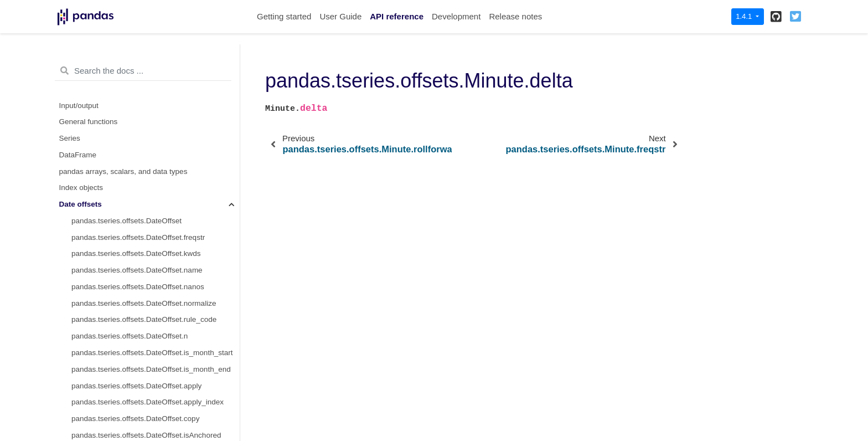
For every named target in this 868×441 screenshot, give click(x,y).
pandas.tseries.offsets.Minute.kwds (130, 174)
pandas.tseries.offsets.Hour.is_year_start (139, 92)
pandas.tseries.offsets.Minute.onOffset (135, 306)
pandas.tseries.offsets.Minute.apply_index (141, 389)
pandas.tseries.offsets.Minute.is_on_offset (141, 339)
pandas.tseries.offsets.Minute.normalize (137, 224)
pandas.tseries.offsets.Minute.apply (130, 372)
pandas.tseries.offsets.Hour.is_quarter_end (143, 75)
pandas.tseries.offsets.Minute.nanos (131, 207)
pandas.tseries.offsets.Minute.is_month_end (144, 421)
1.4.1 (745, 16)
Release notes (515, 16)
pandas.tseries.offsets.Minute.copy (129, 273)
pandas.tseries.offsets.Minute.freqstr (131, 158)
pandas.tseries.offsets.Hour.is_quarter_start (144, 59)
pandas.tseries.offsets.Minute (120, 125)
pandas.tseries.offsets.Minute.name (130, 191)
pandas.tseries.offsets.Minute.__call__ (135, 355)
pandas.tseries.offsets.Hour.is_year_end (138, 108)
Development (456, 16)
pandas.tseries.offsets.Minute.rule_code (137, 240)
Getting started (284, 16)
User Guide (340, 16)
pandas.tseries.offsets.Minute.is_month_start (146, 405)
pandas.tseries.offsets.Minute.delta (134, 141)
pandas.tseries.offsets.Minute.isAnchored (140, 289)
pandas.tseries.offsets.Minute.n (123, 257)
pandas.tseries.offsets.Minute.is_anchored (141, 323)
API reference (397, 16)
